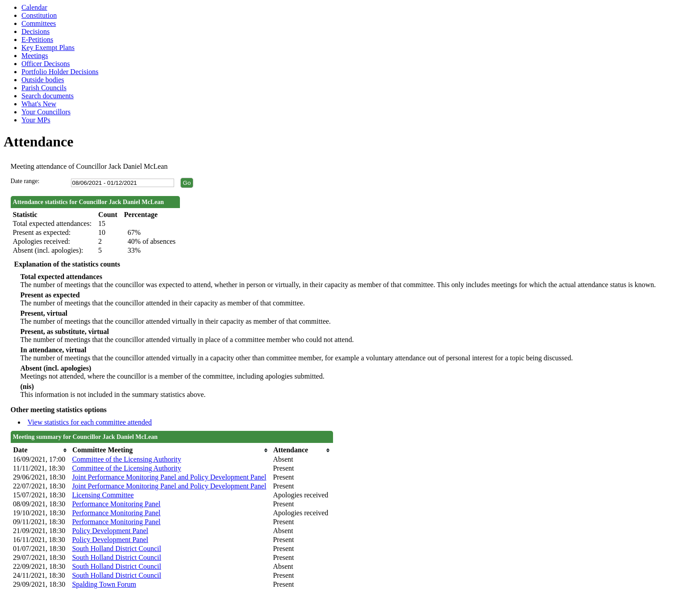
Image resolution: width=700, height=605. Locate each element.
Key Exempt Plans (48, 48)
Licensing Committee (103, 495)
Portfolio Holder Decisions (60, 72)
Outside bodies (43, 80)
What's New (39, 104)
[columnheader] (40, 450)
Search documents (48, 96)
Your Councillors (46, 112)
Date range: (25, 181)
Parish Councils (44, 88)
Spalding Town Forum (104, 584)
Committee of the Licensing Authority (126, 459)
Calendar (34, 7)
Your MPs (36, 120)
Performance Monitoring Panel (116, 504)
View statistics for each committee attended (90, 422)
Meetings (35, 56)
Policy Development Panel (110, 531)
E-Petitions (37, 40)
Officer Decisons (46, 64)
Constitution (39, 15)
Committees (39, 23)
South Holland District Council (117, 549)
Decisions (35, 31)
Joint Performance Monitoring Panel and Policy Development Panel (169, 477)
